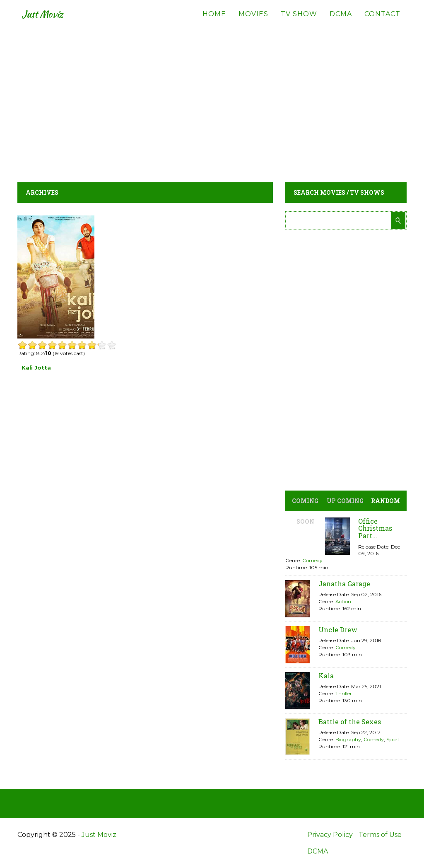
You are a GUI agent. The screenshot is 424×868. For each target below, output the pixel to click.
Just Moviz (48, 21)
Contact (382, 21)
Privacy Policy (330, 835)
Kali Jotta (36, 368)
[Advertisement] (212, 99)
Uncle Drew (338, 630)
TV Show (299, 21)
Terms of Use (380, 835)
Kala (326, 676)
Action (343, 601)
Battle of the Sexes (350, 722)
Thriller (344, 693)
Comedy (312, 560)
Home (214, 21)
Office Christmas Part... (375, 528)
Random (385, 501)
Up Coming (345, 501)
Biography (348, 739)
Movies (253, 21)
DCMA (341, 21)
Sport (393, 739)
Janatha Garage (344, 584)
